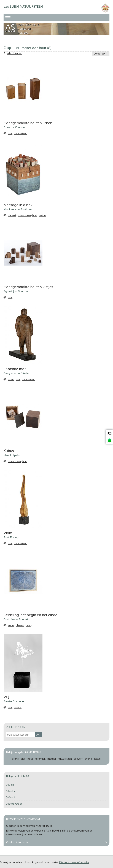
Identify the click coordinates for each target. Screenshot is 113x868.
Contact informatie (17, 842)
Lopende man (15, 369)
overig (88, 759)
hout (10, 133)
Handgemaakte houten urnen (28, 123)
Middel (12, 791)
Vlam (8, 533)
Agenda (23, 33)
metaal (42, 215)
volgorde (99, 54)
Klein (11, 785)
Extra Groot (15, 804)
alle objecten (15, 53)
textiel (11, 625)
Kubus (9, 451)
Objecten (25, 29)
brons (11, 379)
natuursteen (21, 133)
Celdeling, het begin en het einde (30, 615)
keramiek (40, 759)
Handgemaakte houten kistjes (28, 287)
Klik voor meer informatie (74, 862)
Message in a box (18, 205)
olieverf (12, 215)
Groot (12, 797)
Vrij (6, 697)
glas (23, 759)
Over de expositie (29, 25)
